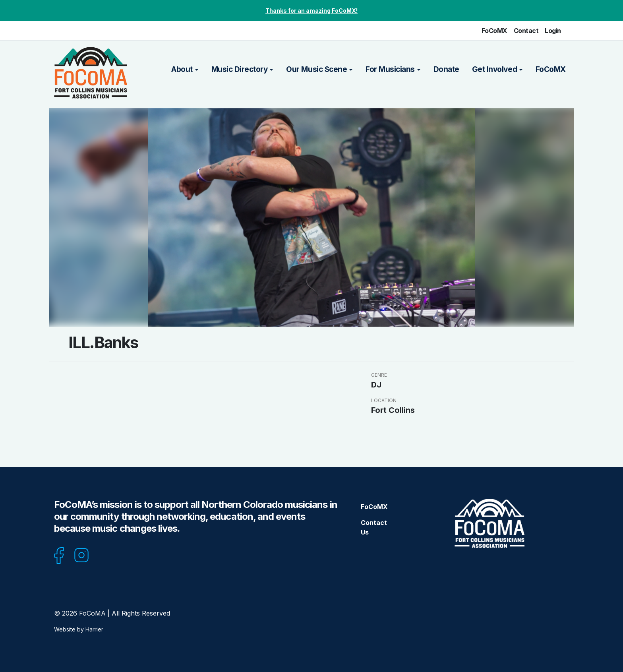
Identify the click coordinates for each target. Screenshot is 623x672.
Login (553, 31)
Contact (526, 31)
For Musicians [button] (390, 69)
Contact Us (374, 527)
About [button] (182, 69)
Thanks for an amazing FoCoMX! (311, 11)
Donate (446, 69)
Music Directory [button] (240, 69)
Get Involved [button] (494, 69)
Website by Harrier (79, 629)
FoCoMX (494, 31)
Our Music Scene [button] (316, 69)
